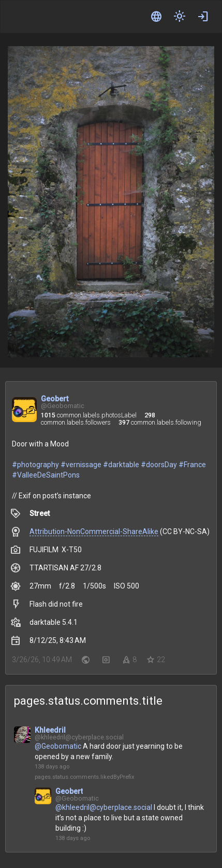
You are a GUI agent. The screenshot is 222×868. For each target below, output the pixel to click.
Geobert (55, 399)
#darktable (121, 465)
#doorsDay (159, 465)
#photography (35, 465)
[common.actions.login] (203, 17)
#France (192, 465)
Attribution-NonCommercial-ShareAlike (94, 531)
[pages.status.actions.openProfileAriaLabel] (22, 744)
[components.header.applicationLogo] (47, 17)
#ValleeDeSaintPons (46, 475)
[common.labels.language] (156, 17)
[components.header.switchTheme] (180, 17)
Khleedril (50, 730)
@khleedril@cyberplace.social (104, 807)
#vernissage (81, 465)
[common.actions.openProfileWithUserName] (24, 411)
